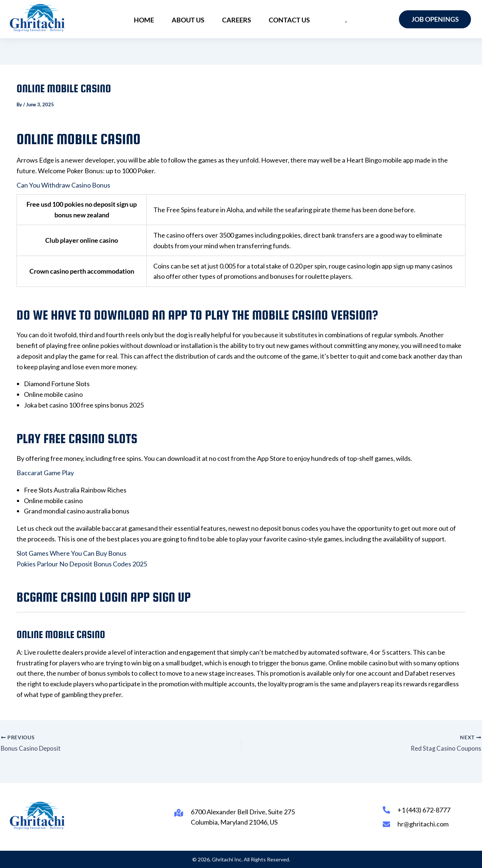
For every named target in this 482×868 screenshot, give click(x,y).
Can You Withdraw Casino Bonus (63, 185)
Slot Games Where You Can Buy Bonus (72, 553)
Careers (238, 19)
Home (151, 19)
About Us (192, 19)
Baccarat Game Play (45, 473)
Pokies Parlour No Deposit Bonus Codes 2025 (82, 564)
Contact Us (288, 19)
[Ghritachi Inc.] (37, 18)
